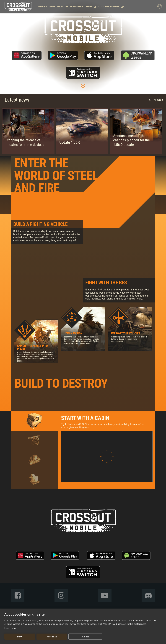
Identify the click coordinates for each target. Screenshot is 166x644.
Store (91, 7)
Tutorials (42, 7)
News (52, 7)
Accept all (52, 637)
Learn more (10, 628)
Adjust (85, 637)
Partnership (77, 7)
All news (156, 100)
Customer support (111, 7)
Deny (20, 637)
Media (60, 7)
